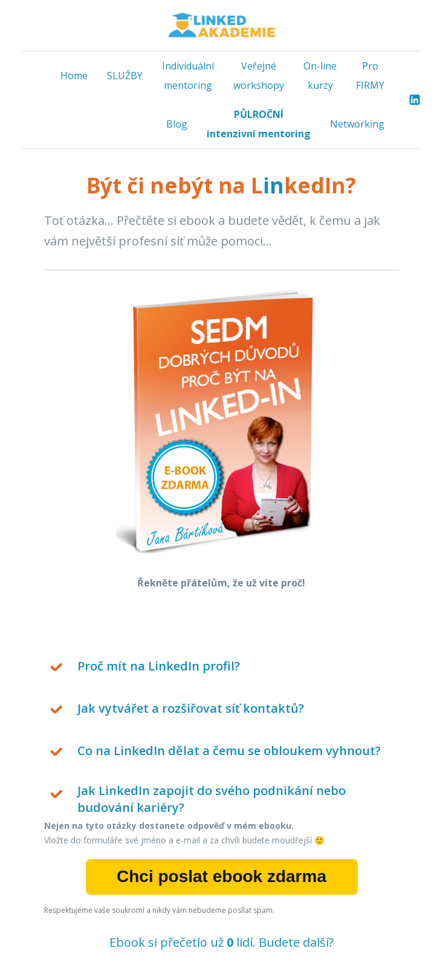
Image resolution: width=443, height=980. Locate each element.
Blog (177, 124)
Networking (357, 124)
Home (74, 76)
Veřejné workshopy (259, 76)
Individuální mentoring (188, 76)
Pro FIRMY (370, 76)
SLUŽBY (125, 76)
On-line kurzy (320, 76)
